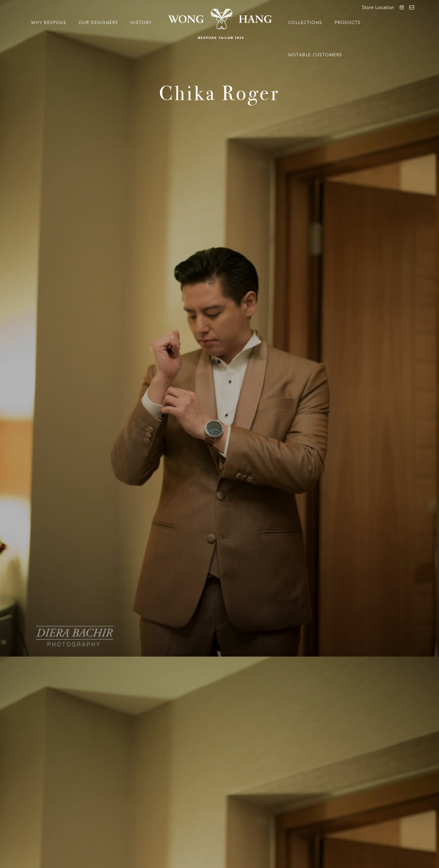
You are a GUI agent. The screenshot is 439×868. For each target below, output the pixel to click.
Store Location (378, 8)
